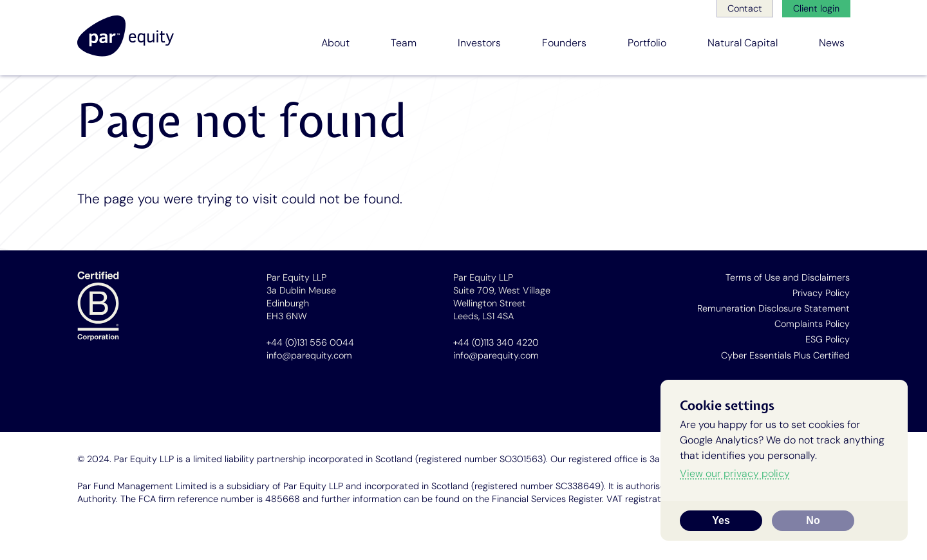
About (335, 43)
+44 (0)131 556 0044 (310, 342)
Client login (816, 8)
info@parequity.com (309, 355)
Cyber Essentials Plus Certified (785, 355)
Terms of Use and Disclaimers (788, 277)
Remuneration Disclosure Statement (773, 308)
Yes (721, 520)
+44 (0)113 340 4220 (496, 342)
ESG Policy (828, 339)
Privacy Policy (821, 293)
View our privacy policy (735, 473)
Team (404, 43)
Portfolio (647, 43)
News (832, 43)
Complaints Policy (812, 324)
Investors (479, 43)
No (813, 520)
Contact (745, 8)
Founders (564, 43)
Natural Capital (743, 43)
